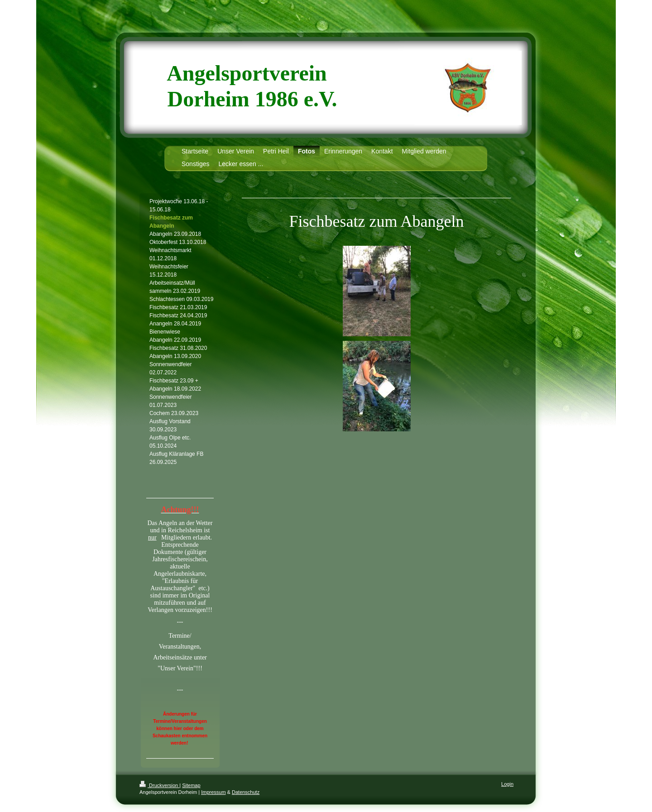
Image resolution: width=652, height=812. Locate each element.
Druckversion (159, 785)
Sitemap (191, 785)
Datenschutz (246, 792)
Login (507, 784)
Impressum (213, 792)
